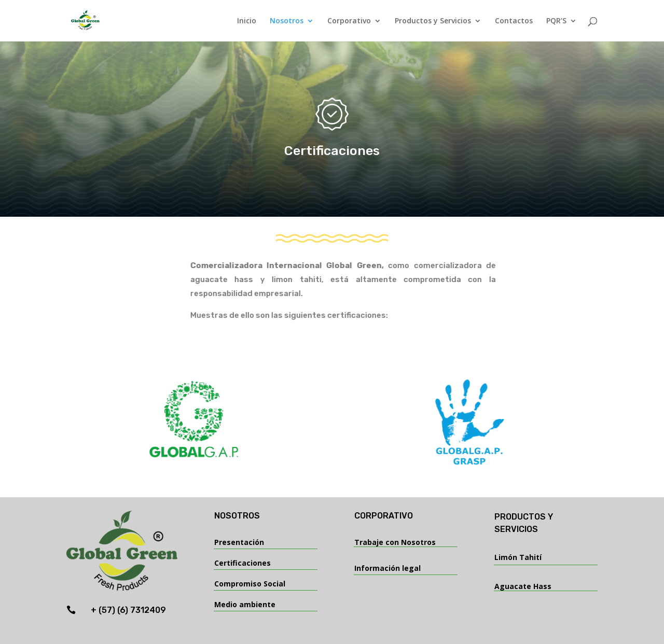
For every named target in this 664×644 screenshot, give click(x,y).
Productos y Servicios (433, 21)
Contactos (514, 21)
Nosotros (287, 21)
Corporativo (349, 21)
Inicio (247, 21)
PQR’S (556, 21)
